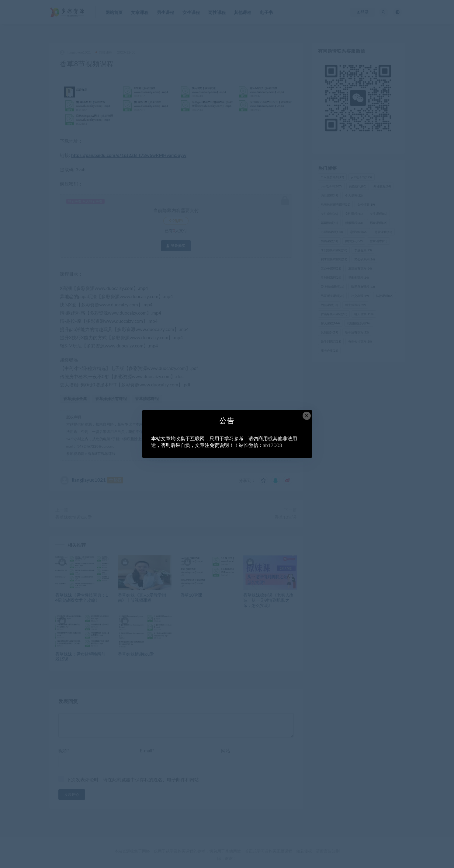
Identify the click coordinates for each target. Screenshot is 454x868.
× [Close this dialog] (307, 416)
